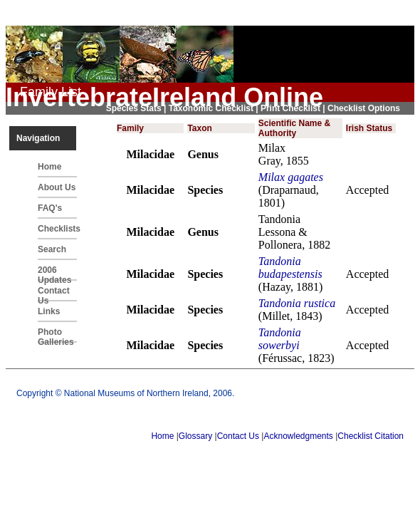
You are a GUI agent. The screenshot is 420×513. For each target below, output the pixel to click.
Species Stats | (137, 108)
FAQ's (50, 208)
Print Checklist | (294, 108)
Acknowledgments (298, 436)
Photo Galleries (56, 335)
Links (49, 311)
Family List (51, 92)
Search (52, 249)
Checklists (57, 229)
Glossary (195, 436)
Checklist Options (364, 108)
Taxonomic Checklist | (215, 108)
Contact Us (54, 294)
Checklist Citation (371, 436)
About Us (57, 187)
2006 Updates (54, 273)
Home (49, 167)
